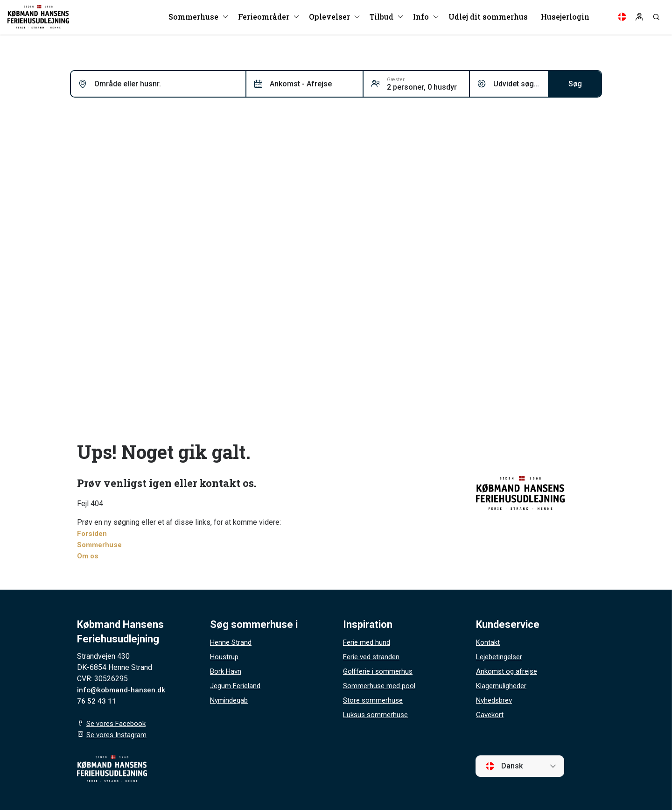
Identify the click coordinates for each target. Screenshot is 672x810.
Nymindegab (231, 700)
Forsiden (93, 533)
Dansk (504, 766)
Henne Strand (232, 642)
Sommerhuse (101, 545)
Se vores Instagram (118, 735)
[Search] (656, 19)
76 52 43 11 (97, 701)
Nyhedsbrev (496, 700)
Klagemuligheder (504, 686)
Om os (88, 556)
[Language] (622, 19)
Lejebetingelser (502, 657)
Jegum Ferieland (237, 686)
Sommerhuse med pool (381, 686)
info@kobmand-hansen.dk (122, 690)
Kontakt (488, 642)
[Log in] (639, 19)
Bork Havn (227, 671)
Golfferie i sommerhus (380, 671)
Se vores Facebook (118, 723)
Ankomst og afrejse (508, 671)
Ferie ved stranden (374, 657)
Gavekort (490, 715)
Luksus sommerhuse (377, 715)
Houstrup (225, 657)
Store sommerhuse (374, 700)
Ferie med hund (368, 642)
